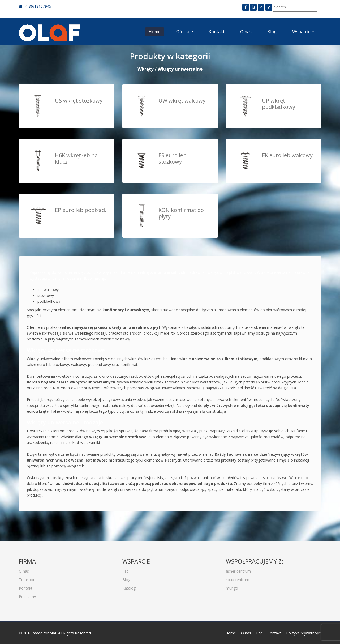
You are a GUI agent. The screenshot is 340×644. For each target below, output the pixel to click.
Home (155, 32)
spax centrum (238, 577)
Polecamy (27, 594)
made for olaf (44, 633)
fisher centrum (238, 568)
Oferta (185, 32)
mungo (232, 585)
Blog (272, 32)
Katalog (129, 585)
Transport (27, 577)
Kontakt (217, 32)
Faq (126, 568)
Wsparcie (303, 32)
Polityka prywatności (304, 633)
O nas (246, 32)
